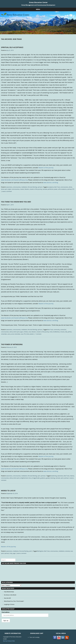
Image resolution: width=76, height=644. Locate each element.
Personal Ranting (32, 187)
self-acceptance (62, 189)
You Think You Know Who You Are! (16, 202)
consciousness (17, 187)
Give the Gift (7, 598)
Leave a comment (7, 191)
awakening (54, 476)
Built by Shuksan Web (9, 641)
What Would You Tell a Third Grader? (14, 601)
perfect (70, 332)
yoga (14, 553)
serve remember (16, 334)
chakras (72, 476)
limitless (26, 332)
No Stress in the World (10, 595)
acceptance (51, 187)
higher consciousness (14, 189)
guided (48, 478)
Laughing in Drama (9, 604)
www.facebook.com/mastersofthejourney (14, 180)
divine (70, 187)
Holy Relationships (9, 592)
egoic (22, 332)
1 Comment (38, 334)
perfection (51, 189)
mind (51, 332)
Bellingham (40, 551)
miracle (62, 332)
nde (66, 332)
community (57, 330)
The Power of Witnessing (12, 344)
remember (4, 334)
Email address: (6, 612)
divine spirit (4, 189)
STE (73, 189)
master (22, 189)
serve (9, 334)
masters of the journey (36, 189)
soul (22, 334)
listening (53, 478)
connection (63, 330)
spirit (39, 476)
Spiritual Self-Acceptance (12, 47)
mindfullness (56, 332)
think (28, 334)
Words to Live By (8, 491)
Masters (27, 189)
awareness (9, 187)
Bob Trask (57, 187)
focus (30, 478)
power (56, 189)
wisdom (32, 334)
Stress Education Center (38, 2)
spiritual (40, 187)
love (30, 332)
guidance (43, 478)
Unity (11, 553)
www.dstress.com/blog (51, 183)
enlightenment (24, 478)
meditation (24, 187)
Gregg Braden (36, 478)
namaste (45, 189)
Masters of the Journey (46, 168)
